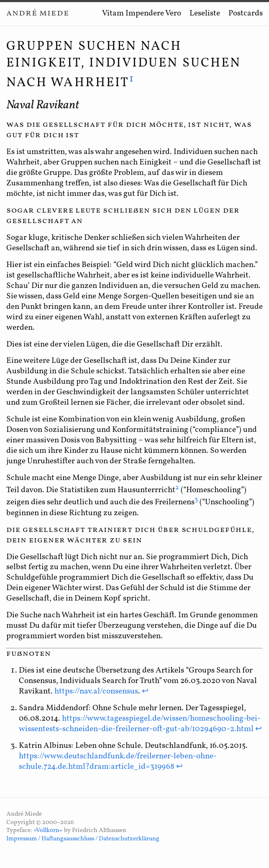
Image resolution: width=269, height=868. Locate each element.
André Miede (38, 13)
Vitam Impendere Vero (142, 13)
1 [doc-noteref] (132, 79)
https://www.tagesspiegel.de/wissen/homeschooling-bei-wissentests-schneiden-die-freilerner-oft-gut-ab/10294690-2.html (140, 724)
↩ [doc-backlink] (145, 691)
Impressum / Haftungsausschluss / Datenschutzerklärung (83, 839)
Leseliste (205, 13)
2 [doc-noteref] (177, 488)
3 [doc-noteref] (196, 500)
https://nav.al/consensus (96, 691)
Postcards (246, 13)
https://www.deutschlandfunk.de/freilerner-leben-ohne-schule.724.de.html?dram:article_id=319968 (118, 761)
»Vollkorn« (48, 831)
